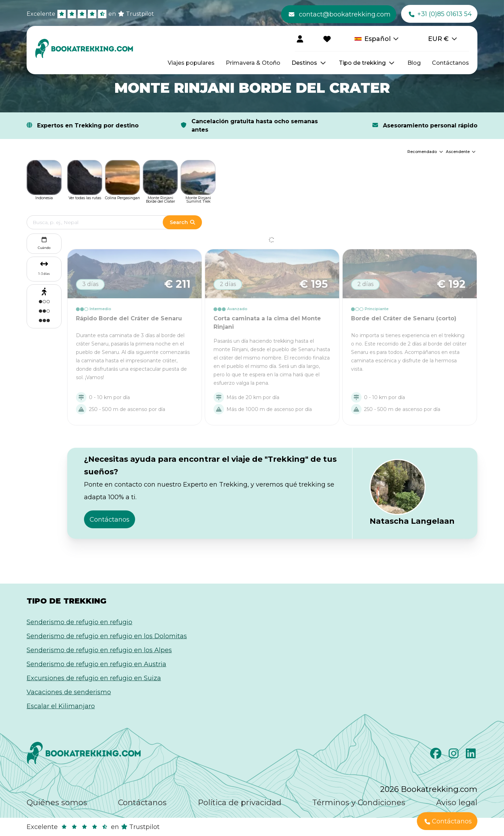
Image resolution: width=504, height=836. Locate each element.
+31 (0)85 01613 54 (440, 14)
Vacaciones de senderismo (69, 692)
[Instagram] (454, 755)
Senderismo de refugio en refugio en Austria (96, 664)
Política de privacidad (240, 803)
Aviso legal (457, 803)
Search (182, 222)
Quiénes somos (57, 803)
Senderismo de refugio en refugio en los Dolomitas (107, 636)
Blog (414, 63)
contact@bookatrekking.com (340, 14)
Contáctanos (450, 63)
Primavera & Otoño (253, 63)
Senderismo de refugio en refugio (79, 622)
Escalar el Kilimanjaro (61, 706)
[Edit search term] (102, 222)
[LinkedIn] (472, 755)
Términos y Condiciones (359, 803)
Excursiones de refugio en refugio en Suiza (94, 678)
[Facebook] (437, 755)
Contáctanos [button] (110, 520)
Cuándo (44, 242)
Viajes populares (191, 63)
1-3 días (44, 274)
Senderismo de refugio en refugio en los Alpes (99, 650)
